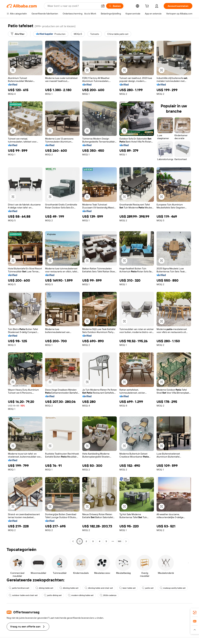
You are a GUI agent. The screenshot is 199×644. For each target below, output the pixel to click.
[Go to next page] (126, 541)
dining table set (44, 588)
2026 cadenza (108, 595)
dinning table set (69, 588)
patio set (148, 588)
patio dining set (53, 595)
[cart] (148, 6)
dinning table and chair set (99, 588)
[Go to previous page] (73, 541)
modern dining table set (81, 595)
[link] (195, 613)
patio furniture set (19, 588)
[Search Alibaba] (73, 6)
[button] (103, 6)
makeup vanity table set (173, 588)
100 (119, 541)
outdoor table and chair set (23, 595)
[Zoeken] (115, 6)
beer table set (127, 588)
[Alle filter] (18, 34)
